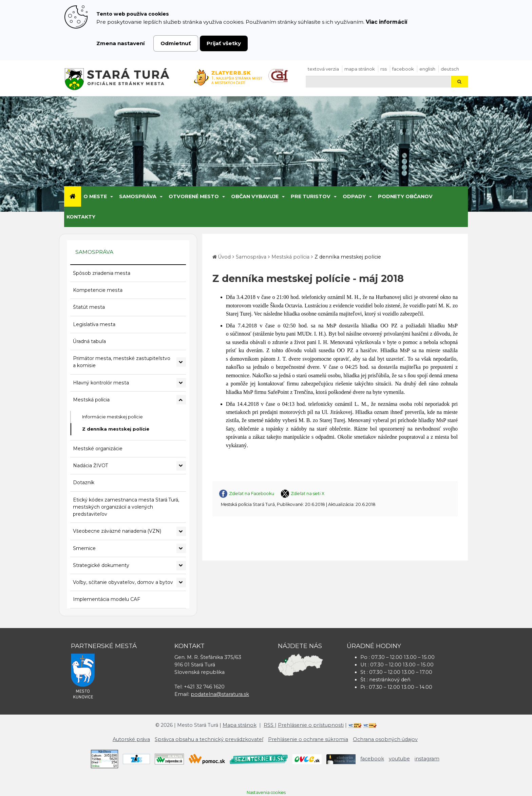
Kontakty (81, 217)
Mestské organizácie (98, 449)
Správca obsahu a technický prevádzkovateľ (209, 739)
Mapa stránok (360, 69)
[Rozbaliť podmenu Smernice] (181, 548)
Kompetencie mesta (98, 290)
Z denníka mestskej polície (116, 429)
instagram (427, 759)
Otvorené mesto (194, 196)
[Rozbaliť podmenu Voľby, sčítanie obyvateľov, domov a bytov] (181, 583)
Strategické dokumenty (101, 565)
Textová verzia (323, 69)
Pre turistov (311, 196)
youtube (399, 759)
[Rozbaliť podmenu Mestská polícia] (181, 400)
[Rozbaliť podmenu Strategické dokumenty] (181, 566)
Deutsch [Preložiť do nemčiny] (450, 69)
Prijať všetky (224, 43)
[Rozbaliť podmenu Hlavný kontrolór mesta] (181, 383)
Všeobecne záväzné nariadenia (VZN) (117, 531)
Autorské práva (131, 739)
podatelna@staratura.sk (220, 694)
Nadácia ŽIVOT (90, 466)
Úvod (224, 257)
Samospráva (138, 196)
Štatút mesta (89, 307)
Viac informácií (387, 22)
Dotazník (84, 482)
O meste (95, 196)
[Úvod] (73, 196)
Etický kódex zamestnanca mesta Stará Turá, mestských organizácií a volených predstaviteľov (126, 507)
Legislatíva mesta (94, 324)
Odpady (354, 196)
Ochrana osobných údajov (385, 739)
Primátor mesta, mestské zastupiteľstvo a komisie (122, 362)
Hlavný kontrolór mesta (101, 383)
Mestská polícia (91, 400)
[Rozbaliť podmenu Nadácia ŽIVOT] (181, 466)
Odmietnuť (176, 43)
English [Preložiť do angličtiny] (427, 69)
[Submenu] (111, 196)
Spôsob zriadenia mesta (102, 273)
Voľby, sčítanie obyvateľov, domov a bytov (123, 582)
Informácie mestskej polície (112, 417)
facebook (403, 69)
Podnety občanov (405, 196)
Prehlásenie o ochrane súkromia (308, 739)
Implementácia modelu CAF (107, 599)
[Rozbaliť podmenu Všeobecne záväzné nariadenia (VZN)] (181, 531)
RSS (384, 69)
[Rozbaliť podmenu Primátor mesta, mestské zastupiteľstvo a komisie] (181, 362)
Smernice (84, 548)
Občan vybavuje (255, 196)
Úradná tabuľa (89, 341)
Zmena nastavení (121, 43)
